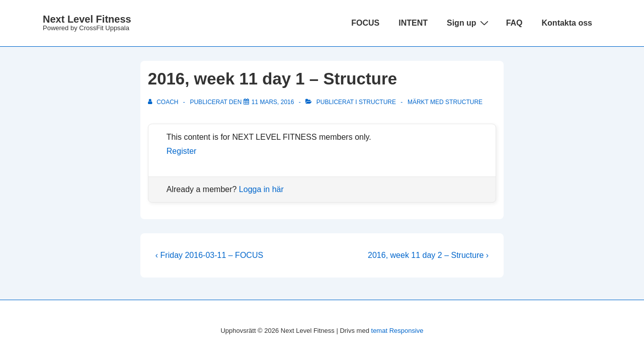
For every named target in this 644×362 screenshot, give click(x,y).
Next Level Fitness (87, 19)
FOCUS (365, 23)
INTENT (413, 23)
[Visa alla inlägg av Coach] (164, 102)
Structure (377, 102)
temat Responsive (397, 331)
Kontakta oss (567, 23)
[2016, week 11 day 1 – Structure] (273, 102)
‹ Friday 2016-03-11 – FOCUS (209, 255)
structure (464, 102)
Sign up (469, 23)
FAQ (514, 23)
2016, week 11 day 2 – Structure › (428, 255)
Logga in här (261, 189)
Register (182, 151)
